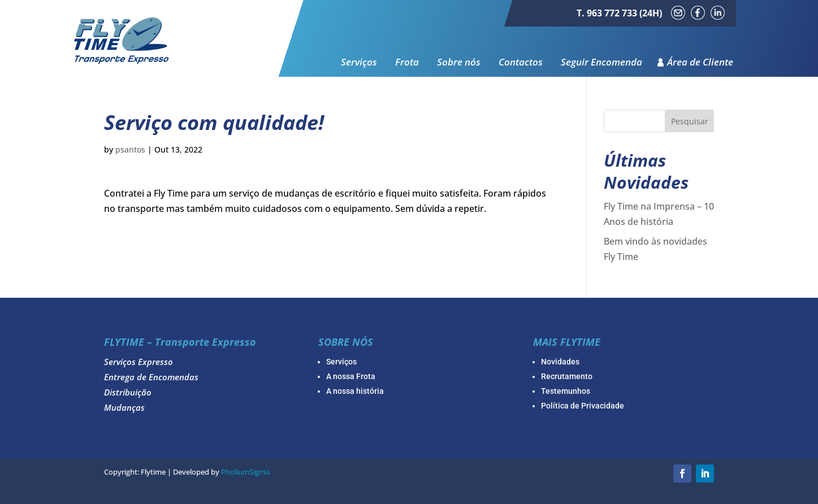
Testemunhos (566, 391)
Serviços (359, 62)
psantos (130, 149)
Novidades (560, 362)
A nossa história (355, 391)
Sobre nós (459, 62)
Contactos (521, 62)
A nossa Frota (351, 376)
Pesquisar (690, 121)
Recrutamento (567, 376)
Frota (407, 62)
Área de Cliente (700, 62)
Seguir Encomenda (601, 62)
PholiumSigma (245, 472)
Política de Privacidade (583, 406)
